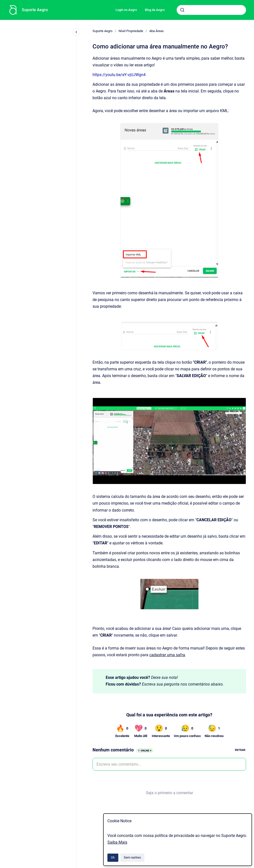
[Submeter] (182, 10)
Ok (113, 857)
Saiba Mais (117, 842)
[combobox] (211, 10)
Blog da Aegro (155, 10)
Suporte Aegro (35, 10)
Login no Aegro (126, 10)
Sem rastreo (132, 857)
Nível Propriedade (131, 31)
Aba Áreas (157, 31)
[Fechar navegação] (76, 32)
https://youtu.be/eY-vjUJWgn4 (119, 75)
